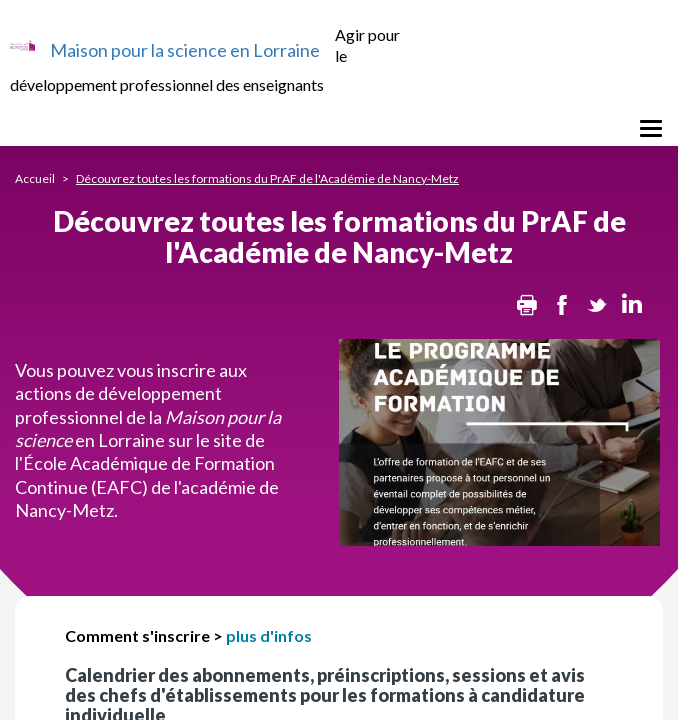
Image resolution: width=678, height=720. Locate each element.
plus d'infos (269, 635)
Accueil (35, 178)
